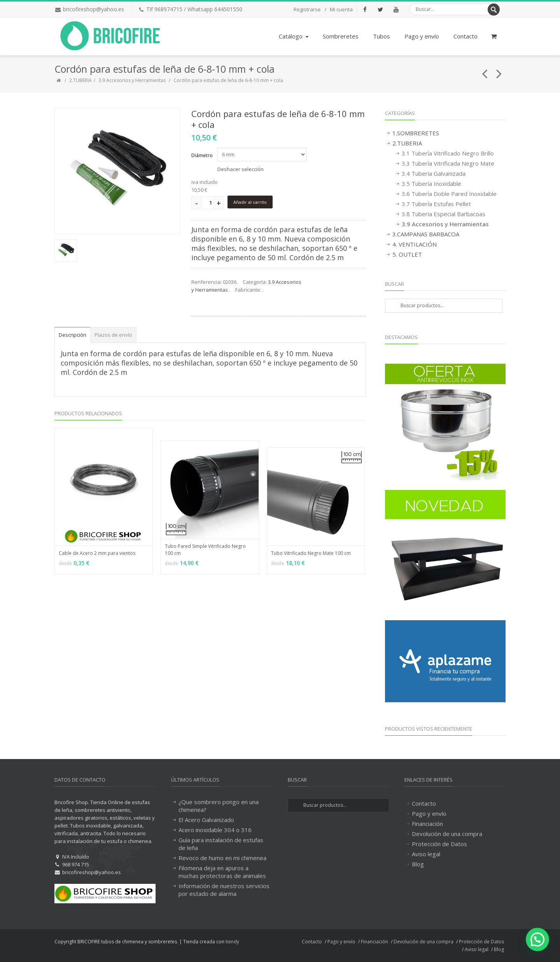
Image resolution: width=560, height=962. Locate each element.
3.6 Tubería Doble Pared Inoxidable (449, 194)
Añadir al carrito (250, 202)
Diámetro (202, 155)
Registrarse (307, 9)
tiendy (232, 942)
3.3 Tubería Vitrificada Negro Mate (448, 163)
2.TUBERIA (80, 80)
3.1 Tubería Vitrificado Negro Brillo (448, 153)
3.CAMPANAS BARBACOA (426, 234)
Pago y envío (422, 36)
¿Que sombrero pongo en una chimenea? (219, 806)
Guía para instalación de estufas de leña (221, 844)
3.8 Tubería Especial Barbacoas (444, 214)
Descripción (73, 335)
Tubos (381, 36)
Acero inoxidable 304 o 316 (215, 830)
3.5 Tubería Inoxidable (431, 184)
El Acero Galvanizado (206, 820)
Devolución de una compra (447, 834)
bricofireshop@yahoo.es (94, 9)
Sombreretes (341, 36)
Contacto (465, 36)
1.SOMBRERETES (416, 133)
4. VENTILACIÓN (415, 244)
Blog (418, 864)
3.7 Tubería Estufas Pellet (436, 204)
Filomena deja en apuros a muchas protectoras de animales (222, 872)
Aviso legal (426, 854)
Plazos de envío (113, 335)
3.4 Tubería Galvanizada (434, 173)
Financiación (427, 824)
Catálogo (294, 36)
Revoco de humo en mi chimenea (222, 858)
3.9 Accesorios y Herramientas (133, 80)
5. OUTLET (407, 254)
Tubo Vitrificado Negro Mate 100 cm (311, 553)
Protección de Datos (439, 844)
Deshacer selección (241, 169)
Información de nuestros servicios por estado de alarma (224, 890)
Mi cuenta (341, 9)
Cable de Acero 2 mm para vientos (97, 553)
